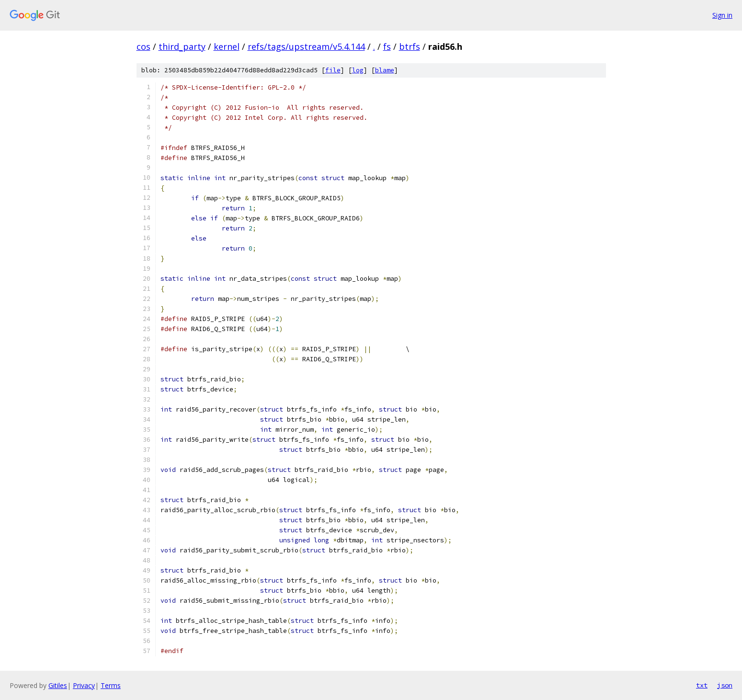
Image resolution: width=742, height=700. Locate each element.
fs (387, 46)
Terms (111, 685)
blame (385, 70)
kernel (227, 46)
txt (702, 685)
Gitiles (58, 685)
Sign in (722, 15)
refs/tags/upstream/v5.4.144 (306, 46)
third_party (182, 46)
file (333, 70)
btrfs (410, 46)
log (358, 70)
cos (143, 46)
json (725, 685)
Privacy (84, 685)
